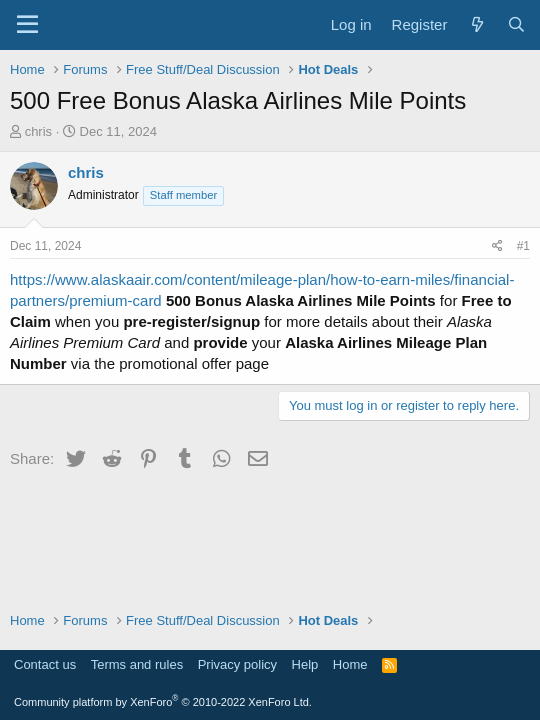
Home (350, 664)
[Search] (516, 24)
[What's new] (476, 24)
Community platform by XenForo (163, 702)
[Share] (497, 246)
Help (305, 664)
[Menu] (27, 25)
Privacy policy (237, 664)
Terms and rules (137, 664)
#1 (523, 246)
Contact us (45, 664)
